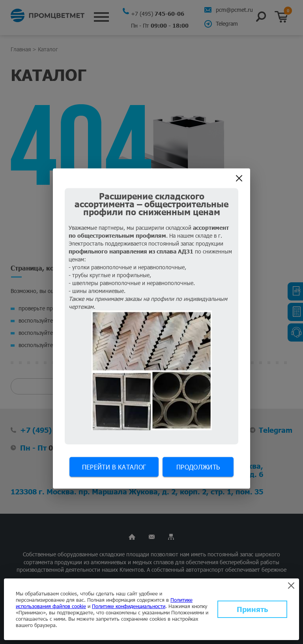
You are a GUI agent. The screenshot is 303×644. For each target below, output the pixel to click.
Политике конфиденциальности (129, 606)
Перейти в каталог (114, 467)
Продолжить (198, 467)
